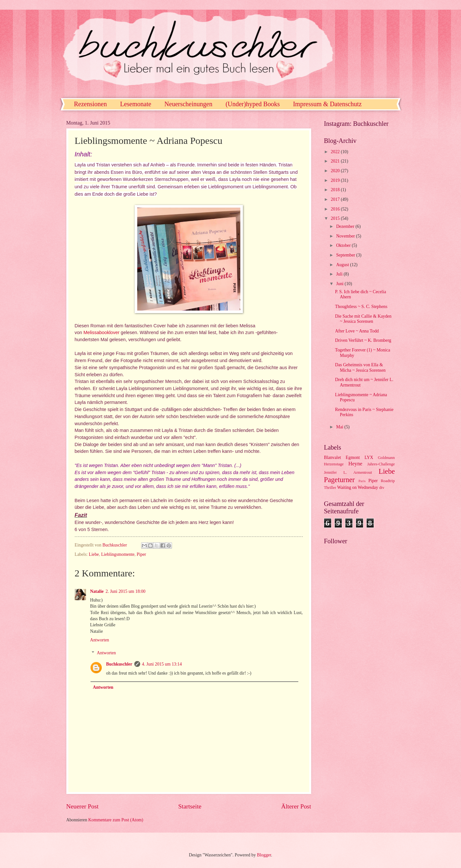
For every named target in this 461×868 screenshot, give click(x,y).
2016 (336, 209)
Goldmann (386, 458)
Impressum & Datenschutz (327, 104)
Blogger (264, 855)
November (346, 236)
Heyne (355, 464)
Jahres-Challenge (381, 464)
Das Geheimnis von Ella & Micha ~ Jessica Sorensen (360, 368)
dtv (382, 488)
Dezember (346, 226)
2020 (336, 171)
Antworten (100, 640)
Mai (340, 427)
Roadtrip (388, 481)
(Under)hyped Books (253, 104)
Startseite (190, 806)
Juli (340, 274)
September (346, 255)
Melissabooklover (101, 332)
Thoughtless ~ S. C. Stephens (361, 307)
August (343, 265)
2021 (336, 161)
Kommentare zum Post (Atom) (116, 820)
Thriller (330, 488)
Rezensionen (91, 104)
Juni (340, 284)
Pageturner (340, 480)
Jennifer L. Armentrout (348, 472)
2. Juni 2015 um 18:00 (126, 591)
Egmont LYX (359, 457)
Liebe (94, 554)
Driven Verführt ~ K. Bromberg (363, 340)
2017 (336, 199)
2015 (336, 218)
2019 (336, 180)
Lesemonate (136, 104)
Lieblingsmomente (118, 554)
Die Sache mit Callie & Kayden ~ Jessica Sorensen (363, 319)
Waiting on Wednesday (358, 487)
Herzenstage (334, 464)
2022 (336, 152)
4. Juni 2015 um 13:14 (162, 664)
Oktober (344, 245)
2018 (336, 190)
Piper (141, 554)
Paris (362, 481)
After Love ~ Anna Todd (357, 331)
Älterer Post (296, 806)
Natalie (97, 591)
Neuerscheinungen (188, 104)
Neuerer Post (82, 806)
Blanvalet (333, 457)
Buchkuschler (119, 664)
